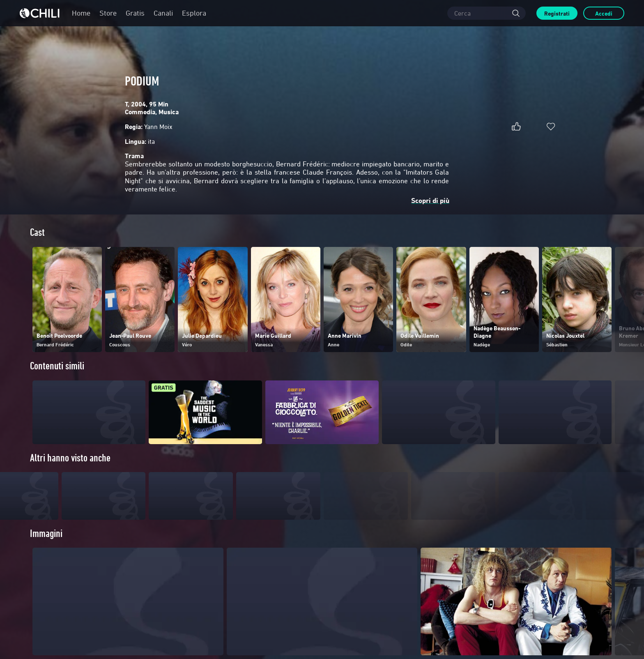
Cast (37, 232)
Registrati (557, 13)
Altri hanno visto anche (70, 458)
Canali (163, 13)
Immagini (46, 550)
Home (81, 13)
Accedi (604, 13)
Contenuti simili (57, 366)
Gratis (135, 13)
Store (108, 13)
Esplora (194, 13)
